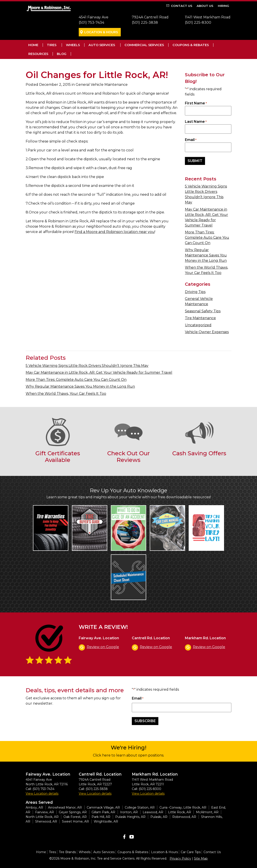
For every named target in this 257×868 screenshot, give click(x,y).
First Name (196, 103)
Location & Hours (101, 32)
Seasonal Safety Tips (203, 311)
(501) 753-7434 (91, 22)
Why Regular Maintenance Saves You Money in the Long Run (206, 255)
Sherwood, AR (46, 821)
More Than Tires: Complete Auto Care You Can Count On (207, 238)
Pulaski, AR (159, 817)
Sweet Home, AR (75, 821)
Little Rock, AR (180, 812)
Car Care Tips (191, 852)
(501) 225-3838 (145, 22)
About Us (205, 6)
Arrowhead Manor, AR (65, 807)
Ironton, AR (129, 812)
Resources (38, 54)
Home (33, 45)
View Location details (42, 794)
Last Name (196, 122)
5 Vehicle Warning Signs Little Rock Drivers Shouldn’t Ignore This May (87, 366)
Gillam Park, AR (103, 812)
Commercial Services (144, 45)
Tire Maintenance (200, 318)
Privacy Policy (180, 858)
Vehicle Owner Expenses (207, 332)
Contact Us (182, 6)
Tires (52, 45)
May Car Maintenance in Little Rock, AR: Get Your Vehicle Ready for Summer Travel (99, 372)
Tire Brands (67, 852)
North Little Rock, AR (42, 817)
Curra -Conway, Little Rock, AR (183, 807)
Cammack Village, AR (103, 807)
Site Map (201, 858)
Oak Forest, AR (75, 817)
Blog (62, 54)
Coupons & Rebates (191, 45)
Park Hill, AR (101, 817)
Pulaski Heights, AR (130, 817)
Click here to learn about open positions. (128, 755)
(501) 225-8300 (198, 22)
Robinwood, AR (184, 817)
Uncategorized (198, 325)
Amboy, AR (34, 807)
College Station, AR (140, 807)
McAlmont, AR (207, 812)
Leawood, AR (153, 812)
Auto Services (102, 45)
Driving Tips (195, 292)
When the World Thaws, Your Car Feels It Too (66, 394)
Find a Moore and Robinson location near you (115, 232)
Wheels (73, 45)
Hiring (223, 6)
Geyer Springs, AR (73, 812)
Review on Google (103, 647)
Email (191, 140)
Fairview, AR (45, 812)
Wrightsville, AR (106, 821)
